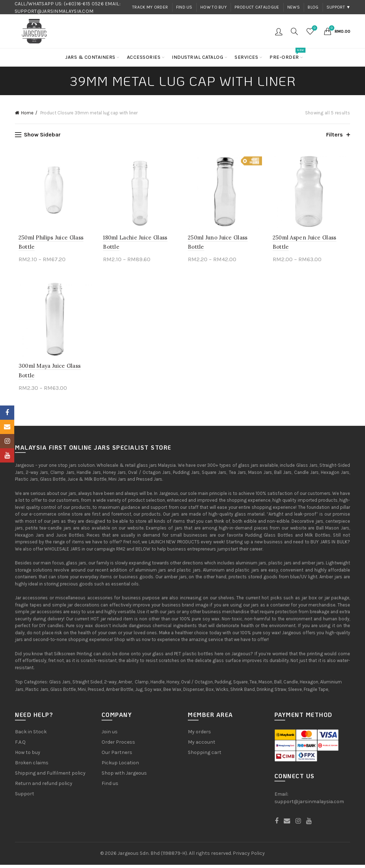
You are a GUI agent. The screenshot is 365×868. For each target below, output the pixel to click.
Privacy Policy (249, 857)
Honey (173, 685)
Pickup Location (120, 766)
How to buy (214, 7)
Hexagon (309, 685)
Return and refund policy (44, 787)
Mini (82, 693)
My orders (199, 735)
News (294, 7)
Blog (313, 7)
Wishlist (314, 28)
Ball (278, 685)
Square (240, 685)
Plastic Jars (37, 693)
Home (27, 113)
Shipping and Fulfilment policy (50, 776)
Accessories (144, 57)
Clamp (142, 685)
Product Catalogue (257, 7)
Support (25, 797)
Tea (253, 685)
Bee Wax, (173, 693)
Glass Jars (60, 685)
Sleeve (295, 693)
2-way (110, 685)
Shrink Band (243, 693)
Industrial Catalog (197, 57)
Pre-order (287, 54)
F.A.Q (20, 745)
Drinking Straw (271, 693)
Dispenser (194, 693)
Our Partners (117, 756)
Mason (265, 685)
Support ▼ (339, 7)
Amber (125, 685)
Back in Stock (31, 735)
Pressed (96, 693)
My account (202, 745)
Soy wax (153, 693)
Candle (291, 685)
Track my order (150, 7)
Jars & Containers (90, 57)
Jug (139, 693)
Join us (110, 735)
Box (210, 693)
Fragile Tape (316, 693)
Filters (335, 135)
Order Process (118, 745)
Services (246, 57)
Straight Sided (87, 685)
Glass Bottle (63, 693)
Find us (184, 7)
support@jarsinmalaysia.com (309, 805)
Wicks (222, 693)
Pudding (223, 685)
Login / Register (279, 31)
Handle (158, 685)
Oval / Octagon (197, 685)
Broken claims (32, 766)
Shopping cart (205, 756)
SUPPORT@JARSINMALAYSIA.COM (54, 11)
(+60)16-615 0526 (84, 4)
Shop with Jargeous (124, 776)
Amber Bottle (120, 693)
